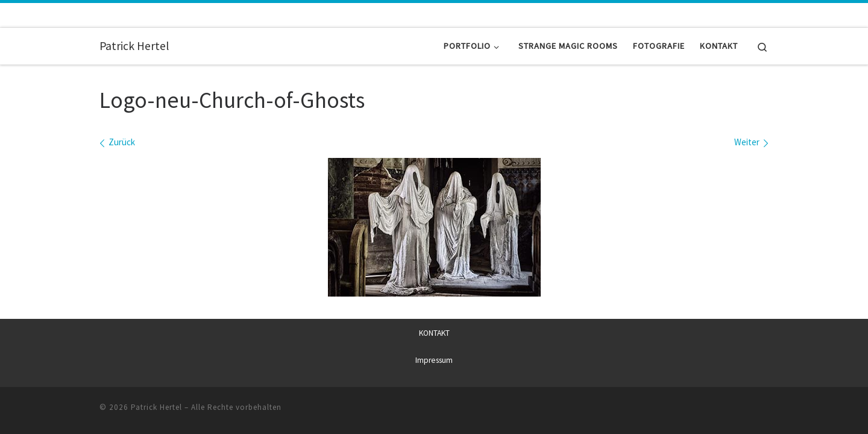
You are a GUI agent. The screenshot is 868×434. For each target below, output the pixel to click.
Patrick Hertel (156, 407)
